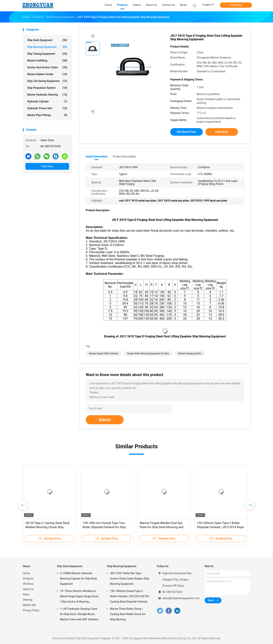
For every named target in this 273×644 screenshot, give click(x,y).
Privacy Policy (31, 610)
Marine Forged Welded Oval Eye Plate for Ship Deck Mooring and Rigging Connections (162, 527)
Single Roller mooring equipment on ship (148, 354)
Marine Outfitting (47, 61)
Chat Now (236, 5)
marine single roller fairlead (104, 354)
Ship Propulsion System (47, 88)
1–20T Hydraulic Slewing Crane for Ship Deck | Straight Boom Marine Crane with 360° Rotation (79, 614)
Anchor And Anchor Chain (47, 67)
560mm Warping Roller (190, 354)
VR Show (28, 584)
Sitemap (28, 600)
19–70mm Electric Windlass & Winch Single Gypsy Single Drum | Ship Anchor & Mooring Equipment (79, 597)
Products (28, 579)
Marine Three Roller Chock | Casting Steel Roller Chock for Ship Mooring (128, 614)
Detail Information (97, 157)
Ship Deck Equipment (47, 40)
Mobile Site (30, 605)
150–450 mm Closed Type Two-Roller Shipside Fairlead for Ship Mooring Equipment (104, 527)
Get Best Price (186, 132)
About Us (28, 589)
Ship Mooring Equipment (47, 47)
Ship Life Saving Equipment (47, 81)
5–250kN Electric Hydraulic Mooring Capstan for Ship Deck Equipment (78, 579)
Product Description (124, 157)
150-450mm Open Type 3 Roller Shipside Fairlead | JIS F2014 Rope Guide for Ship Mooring (220, 527)
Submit (105, 420)
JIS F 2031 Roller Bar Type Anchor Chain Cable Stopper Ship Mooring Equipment (130, 579)
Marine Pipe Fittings (47, 115)
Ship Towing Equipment (47, 54)
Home (27, 573)
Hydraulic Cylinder (47, 101)
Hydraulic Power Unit (47, 108)
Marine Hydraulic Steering (47, 95)
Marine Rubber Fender (47, 74)
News (26, 594)
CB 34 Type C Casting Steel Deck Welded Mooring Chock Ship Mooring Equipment (48, 527)
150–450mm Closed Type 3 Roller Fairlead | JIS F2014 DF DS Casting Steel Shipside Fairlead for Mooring (129, 597)
